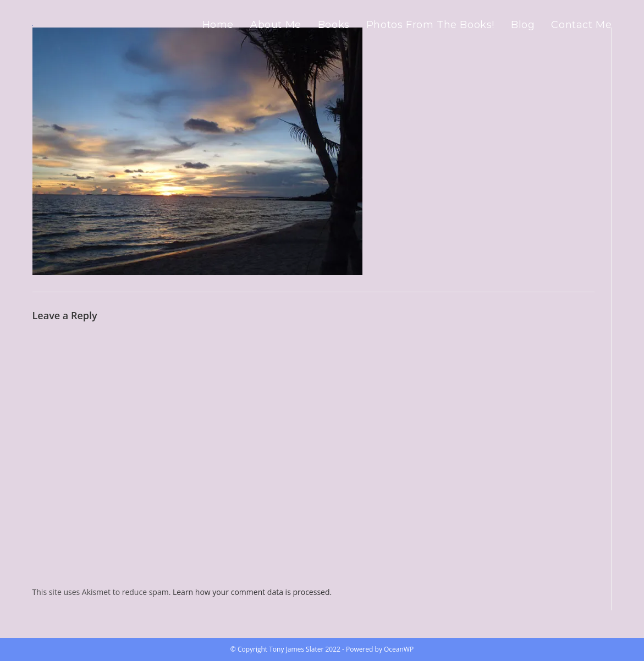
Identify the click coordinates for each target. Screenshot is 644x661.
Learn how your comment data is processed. (252, 592)
